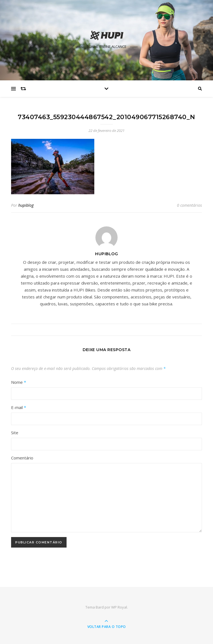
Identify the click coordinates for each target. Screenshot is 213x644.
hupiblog (26, 205)
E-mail (19, 407)
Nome (19, 382)
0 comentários (189, 205)
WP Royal (119, 607)
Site (15, 433)
